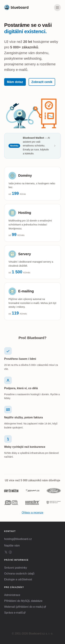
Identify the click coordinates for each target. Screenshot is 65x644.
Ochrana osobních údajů (19, 574)
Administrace (12, 595)
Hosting (25, 213)
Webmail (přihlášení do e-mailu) (24, 607)
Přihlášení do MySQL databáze (23, 601)
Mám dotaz (15, 82)
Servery (25, 254)
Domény (25, 175)
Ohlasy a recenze (32, 513)
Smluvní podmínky (16, 568)
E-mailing (26, 291)
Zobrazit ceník (42, 82)
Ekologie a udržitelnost (18, 579)
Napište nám (12, 546)
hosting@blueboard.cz (18, 539)
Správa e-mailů (14, 613)
